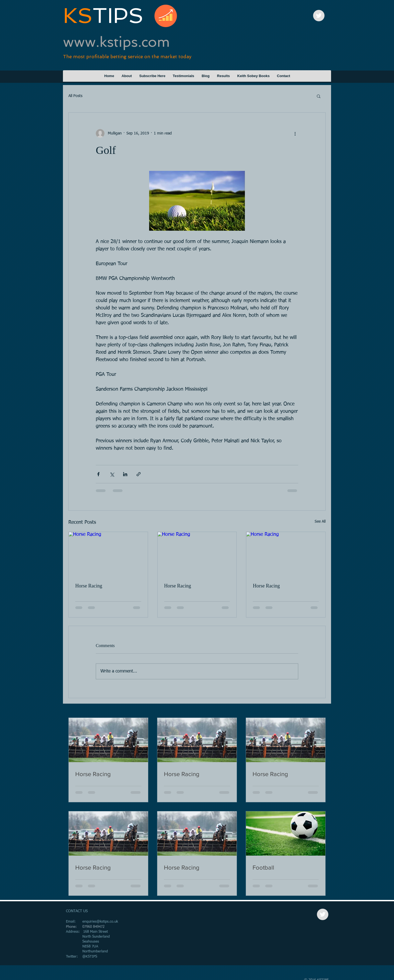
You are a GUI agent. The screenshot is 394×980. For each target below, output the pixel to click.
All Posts (75, 96)
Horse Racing (89, 586)
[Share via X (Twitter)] (112, 474)
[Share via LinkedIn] (125, 474)
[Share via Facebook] (98, 474)
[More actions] (295, 133)
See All (320, 522)
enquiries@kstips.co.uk (100, 922)
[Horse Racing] (108, 554)
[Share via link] (139, 474)
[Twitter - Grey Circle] (319, 16)
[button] (319, 96)
